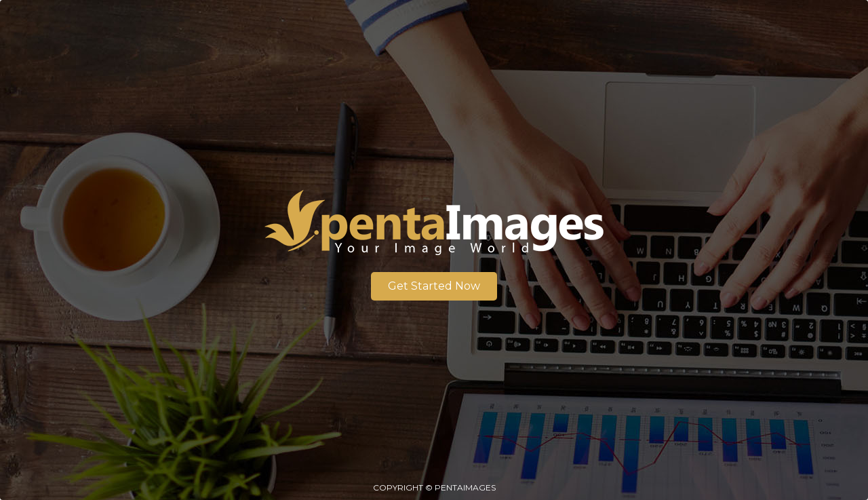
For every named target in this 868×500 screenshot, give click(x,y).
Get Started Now (434, 286)
